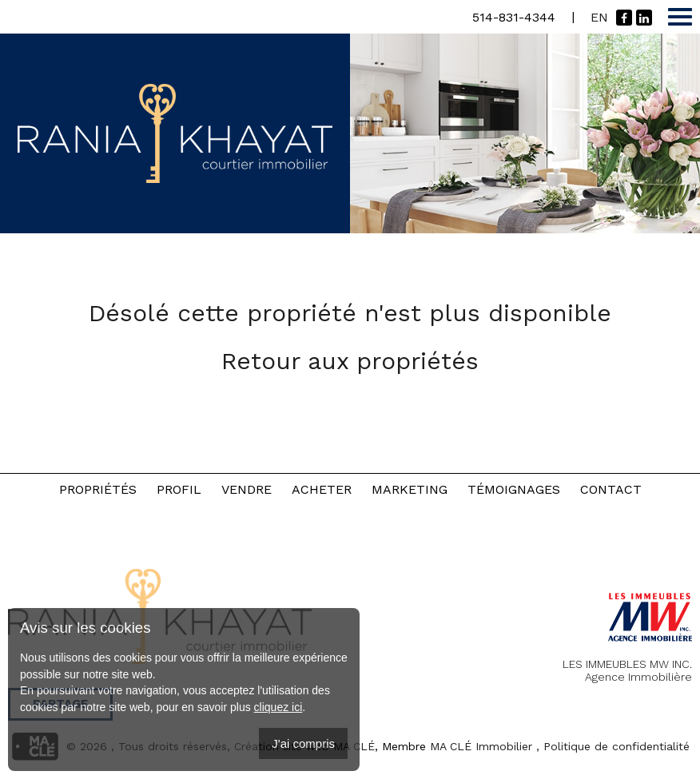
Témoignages (514, 489)
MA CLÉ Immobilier (481, 746)
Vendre (247, 489)
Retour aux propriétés (350, 361)
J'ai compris (303, 743)
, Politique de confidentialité (613, 746)
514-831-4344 (514, 17)
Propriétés (98, 489)
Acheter (322, 489)
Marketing (410, 489)
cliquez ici (278, 707)
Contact (611, 489)
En (599, 17)
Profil (179, 489)
